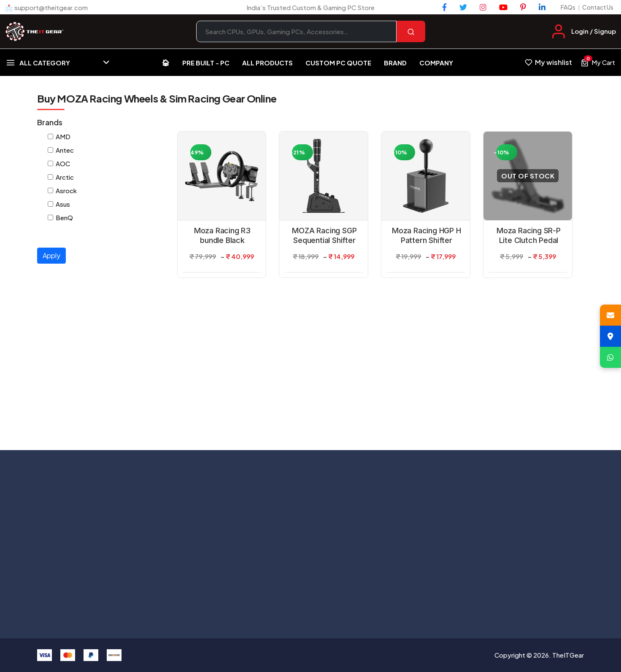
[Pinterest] (523, 7)
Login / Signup (594, 31)
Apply (51, 255)
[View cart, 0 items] (598, 62)
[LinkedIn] (542, 7)
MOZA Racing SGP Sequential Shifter (324, 235)
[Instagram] (483, 7)
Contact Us (598, 7)
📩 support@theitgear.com (46, 7)
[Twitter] (463, 7)
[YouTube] (503, 7)
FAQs (568, 7)
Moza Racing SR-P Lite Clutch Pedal (529, 235)
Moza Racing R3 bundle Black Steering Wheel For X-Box (222, 236)
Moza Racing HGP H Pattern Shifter (427, 235)
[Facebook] (444, 7)
